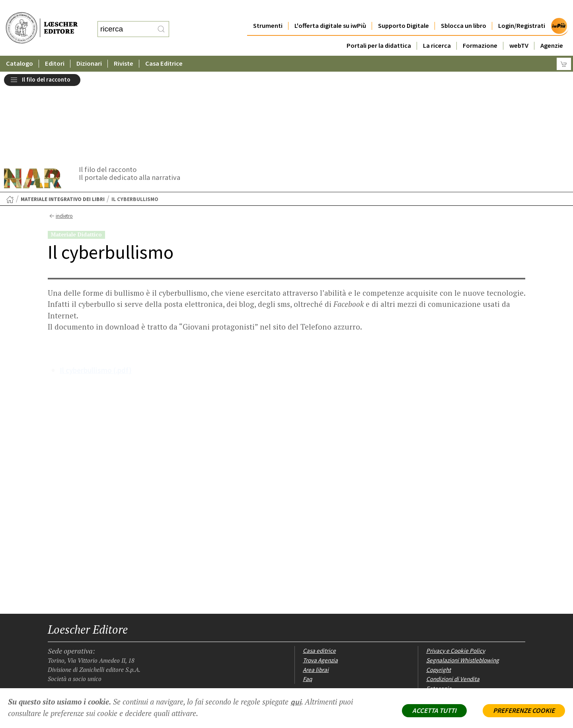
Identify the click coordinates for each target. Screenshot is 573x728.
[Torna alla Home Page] (10, 112)
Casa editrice (319, 563)
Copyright (439, 582)
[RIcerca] (161, 21)
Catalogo (19, 48)
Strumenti (267, 10)
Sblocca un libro (464, 10)
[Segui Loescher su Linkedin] (83, 638)
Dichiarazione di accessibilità (463, 610)
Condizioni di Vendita (453, 591)
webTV (519, 30)
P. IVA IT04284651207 (75, 670)
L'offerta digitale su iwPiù (330, 10)
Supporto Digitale (403, 10)
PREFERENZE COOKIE (524, 710)
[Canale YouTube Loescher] (96, 638)
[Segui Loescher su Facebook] (55, 638)
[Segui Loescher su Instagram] (69, 638)
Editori (55, 48)
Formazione (480, 30)
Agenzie (552, 30)
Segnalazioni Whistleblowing (463, 573)
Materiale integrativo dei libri (63, 112)
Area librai (316, 582)
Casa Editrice (165, 48)
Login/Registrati (522, 10)
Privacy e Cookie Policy (456, 563)
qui (296, 702)
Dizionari (90, 48)
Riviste (124, 48)
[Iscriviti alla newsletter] (110, 637)
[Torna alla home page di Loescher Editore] (42, 20)
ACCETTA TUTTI (434, 710)
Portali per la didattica (378, 30)
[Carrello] (564, 48)
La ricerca (437, 30)
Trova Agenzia (320, 573)
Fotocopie (439, 601)
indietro (60, 129)
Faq (307, 591)
